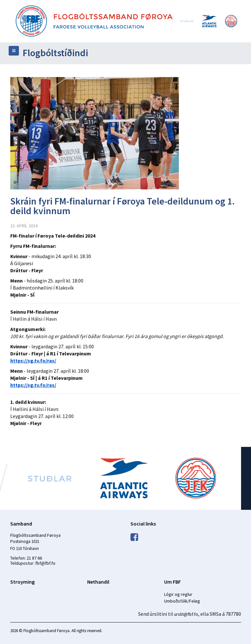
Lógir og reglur (178, 594)
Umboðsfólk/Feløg (182, 601)
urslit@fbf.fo (186, 614)
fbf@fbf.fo (45, 563)
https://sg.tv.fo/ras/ (33, 361)
